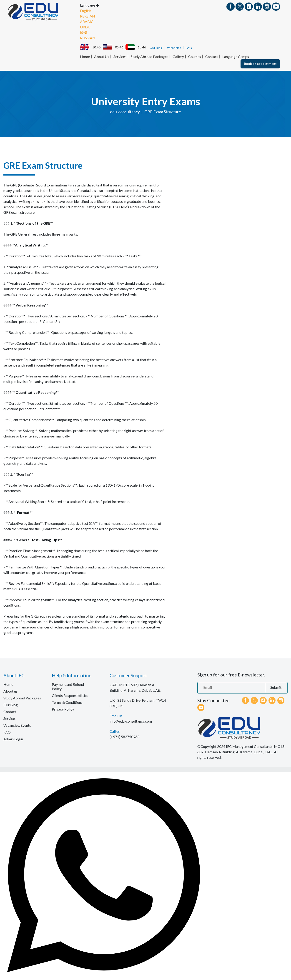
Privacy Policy (63, 709)
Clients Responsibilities (70, 695)
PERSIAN (88, 16)
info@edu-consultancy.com (131, 721)
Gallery (178, 56)
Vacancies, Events (17, 725)
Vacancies (174, 47)
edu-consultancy (125, 111)
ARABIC (87, 21)
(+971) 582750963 (124, 736)
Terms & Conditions (67, 702)
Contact (212, 56)
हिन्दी (84, 32)
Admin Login (13, 739)
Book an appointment (260, 63)
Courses (195, 56)
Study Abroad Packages (149, 56)
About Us (102, 56)
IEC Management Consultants (249, 746)
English (86, 10)
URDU (85, 27)
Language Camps (236, 56)
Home (85, 56)
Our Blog (156, 47)
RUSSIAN (88, 38)
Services (120, 56)
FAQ (189, 47)
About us (10, 691)
